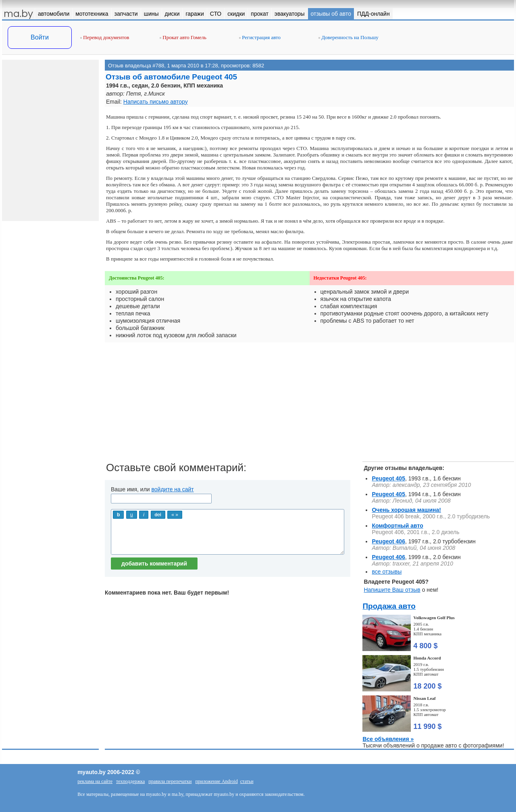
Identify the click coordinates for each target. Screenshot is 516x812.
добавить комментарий (154, 564)
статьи (247, 781)
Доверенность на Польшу (349, 37)
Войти (40, 37)
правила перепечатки (170, 781)
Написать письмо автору (156, 102)
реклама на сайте (95, 781)
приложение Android (217, 781)
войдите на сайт (173, 489)
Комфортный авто (397, 526)
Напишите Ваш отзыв (392, 590)
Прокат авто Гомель (183, 37)
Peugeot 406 (388, 541)
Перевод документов (105, 37)
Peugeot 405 (388, 478)
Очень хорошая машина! (406, 510)
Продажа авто (389, 606)
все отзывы (387, 572)
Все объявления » (388, 739)
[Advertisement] (309, 405)
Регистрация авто (260, 37)
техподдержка (130, 781)
